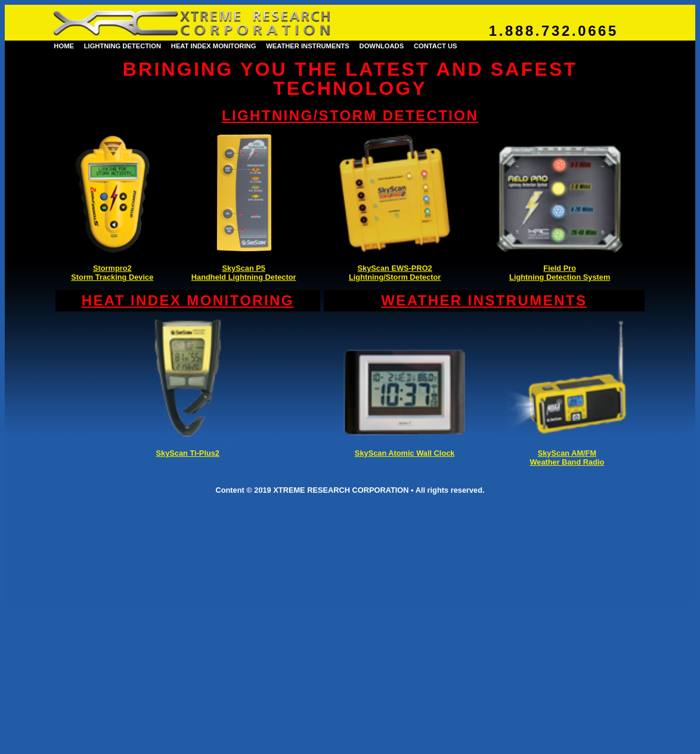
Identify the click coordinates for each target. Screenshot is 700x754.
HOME (64, 46)
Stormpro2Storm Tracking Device (112, 273)
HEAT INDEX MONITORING (214, 46)
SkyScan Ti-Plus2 (188, 453)
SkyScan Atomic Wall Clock (405, 453)
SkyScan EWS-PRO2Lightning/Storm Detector (395, 273)
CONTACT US (436, 46)
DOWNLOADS (382, 46)
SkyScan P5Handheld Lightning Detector (244, 273)
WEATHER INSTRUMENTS (308, 46)
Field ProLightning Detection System (560, 273)
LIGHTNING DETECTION (123, 46)
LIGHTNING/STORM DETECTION (350, 115)
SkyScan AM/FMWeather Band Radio (567, 458)
